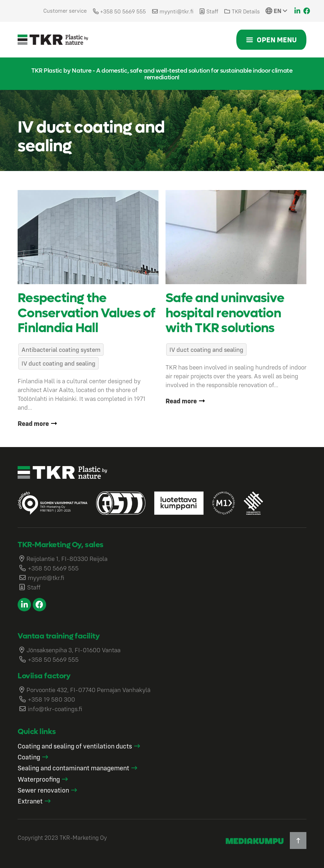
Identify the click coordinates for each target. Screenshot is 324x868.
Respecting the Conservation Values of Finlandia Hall (86, 313)
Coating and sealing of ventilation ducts (75, 746)
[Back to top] (298, 840)
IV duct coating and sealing (58, 363)
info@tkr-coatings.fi (55, 709)
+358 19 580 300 (51, 699)
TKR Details (246, 11)
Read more (33, 423)
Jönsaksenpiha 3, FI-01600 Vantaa (73, 650)
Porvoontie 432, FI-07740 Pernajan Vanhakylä (88, 690)
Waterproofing (39, 779)
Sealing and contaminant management (73, 768)
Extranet (30, 801)
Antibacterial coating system (61, 350)
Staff (212, 11)
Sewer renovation (43, 790)
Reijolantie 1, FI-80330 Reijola (67, 559)
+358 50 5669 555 (123, 11)
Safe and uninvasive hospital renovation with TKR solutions (225, 313)
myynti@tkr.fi (176, 11)
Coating (29, 757)
